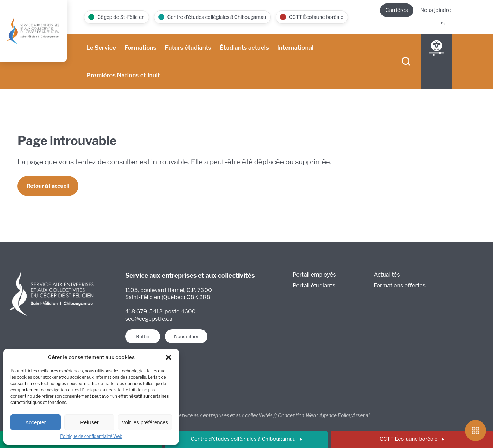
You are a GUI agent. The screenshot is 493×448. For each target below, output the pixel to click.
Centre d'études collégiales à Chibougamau (246, 439)
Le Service (101, 48)
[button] (169, 357)
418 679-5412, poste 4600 (160, 311)
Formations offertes (400, 286)
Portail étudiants (314, 286)
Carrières (397, 10)
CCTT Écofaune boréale (412, 439)
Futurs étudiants (188, 48)
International (295, 48)
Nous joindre (436, 10)
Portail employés (314, 275)
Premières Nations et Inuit (123, 75)
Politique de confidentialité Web (91, 436)
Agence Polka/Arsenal (344, 416)
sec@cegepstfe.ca (149, 319)
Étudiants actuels (244, 48)
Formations (141, 48)
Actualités (387, 275)
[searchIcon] (406, 62)
